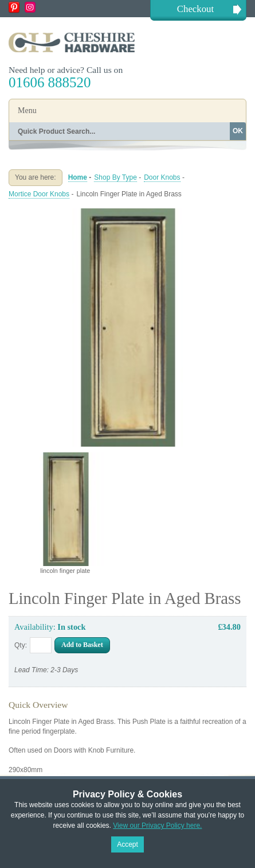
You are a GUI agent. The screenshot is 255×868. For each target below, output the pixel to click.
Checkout (195, 9)
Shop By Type (115, 177)
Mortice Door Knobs (39, 194)
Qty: (21, 645)
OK (238, 131)
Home (78, 177)
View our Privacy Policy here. (157, 826)
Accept (127, 844)
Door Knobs (162, 177)
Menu (27, 111)
